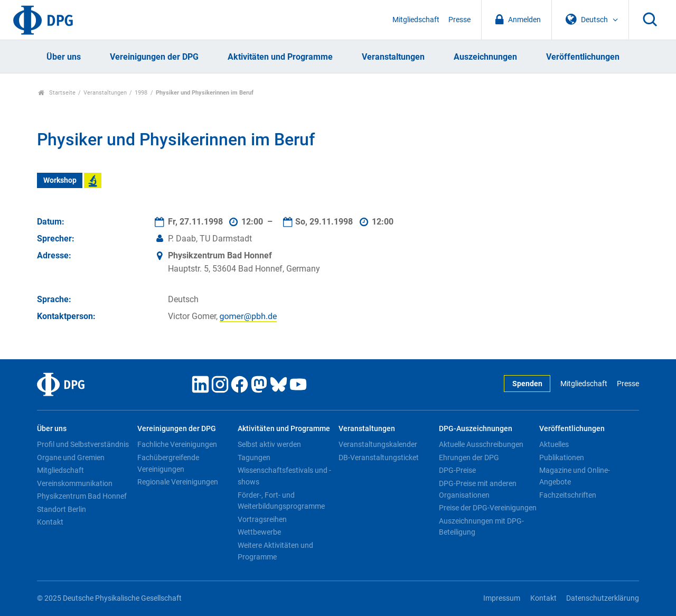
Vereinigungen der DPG (154, 57)
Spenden (527, 384)
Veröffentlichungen (583, 57)
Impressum (502, 598)
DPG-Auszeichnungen (476, 429)
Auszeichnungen (485, 57)
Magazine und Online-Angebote (575, 476)
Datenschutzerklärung (603, 598)
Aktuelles (554, 444)
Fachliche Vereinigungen (177, 444)
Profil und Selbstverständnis (83, 444)
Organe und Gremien (71, 458)
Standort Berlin (62, 509)
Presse (459, 20)
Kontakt (50, 522)
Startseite (57, 93)
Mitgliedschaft (416, 20)
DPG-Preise (457, 470)
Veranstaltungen (393, 57)
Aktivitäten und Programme (280, 57)
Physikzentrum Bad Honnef (82, 496)
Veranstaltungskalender (378, 444)
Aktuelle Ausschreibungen (481, 444)
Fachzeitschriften (568, 495)
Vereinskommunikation (75, 483)
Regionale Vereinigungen (178, 482)
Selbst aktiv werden (269, 444)
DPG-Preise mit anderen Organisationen (478, 489)
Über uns (64, 57)
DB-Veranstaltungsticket (379, 458)
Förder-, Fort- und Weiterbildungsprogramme (281, 501)
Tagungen (254, 458)
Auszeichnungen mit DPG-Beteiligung (481, 527)
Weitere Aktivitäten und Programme (275, 551)
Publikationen (562, 458)
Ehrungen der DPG (469, 458)
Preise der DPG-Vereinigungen (488, 508)
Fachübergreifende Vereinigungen (168, 463)
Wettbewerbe (259, 532)
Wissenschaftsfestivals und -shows (284, 476)
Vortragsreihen (262, 519)
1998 (141, 93)
